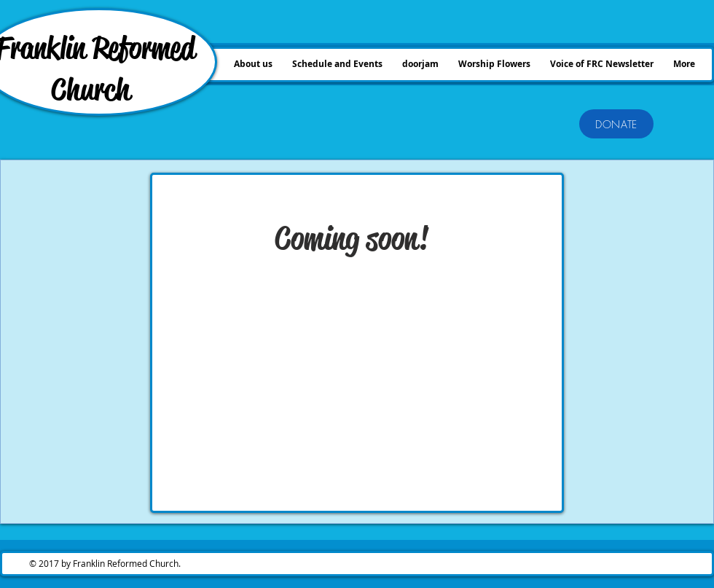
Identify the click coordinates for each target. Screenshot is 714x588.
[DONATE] (616, 124)
